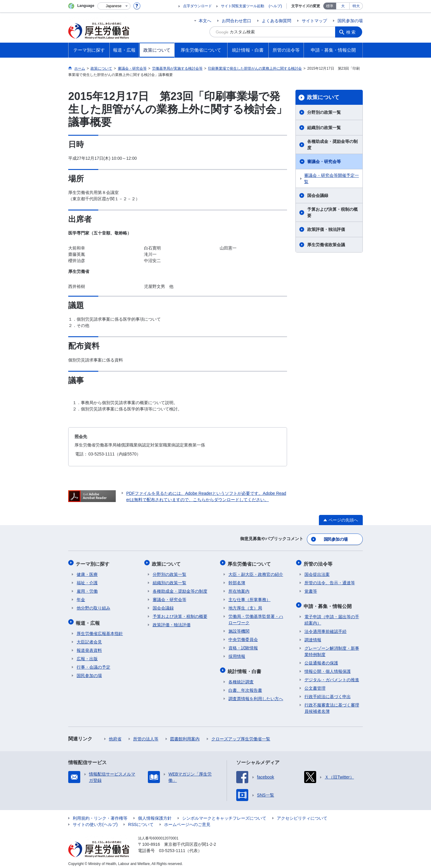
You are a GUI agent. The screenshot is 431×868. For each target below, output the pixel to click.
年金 (81, 597)
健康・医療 (87, 572)
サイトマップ (314, 21)
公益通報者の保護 (321, 659)
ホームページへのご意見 (187, 821)
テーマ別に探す (93, 562)
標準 (330, 6)
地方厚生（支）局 (245, 606)
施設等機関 (239, 629)
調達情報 (313, 636)
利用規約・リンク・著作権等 (100, 815)
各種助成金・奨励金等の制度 (332, 145)
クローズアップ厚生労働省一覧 (241, 735)
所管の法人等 (146, 735)
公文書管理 (315, 685)
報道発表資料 (89, 647)
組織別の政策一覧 (324, 128)
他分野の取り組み (93, 606)
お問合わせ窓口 (237, 21)
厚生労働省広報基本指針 (100, 630)
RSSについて (141, 821)
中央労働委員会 (243, 637)
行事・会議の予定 (93, 664)
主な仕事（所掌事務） (249, 597)
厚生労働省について (250, 562)
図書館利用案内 (185, 735)
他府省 (115, 735)
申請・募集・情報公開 (329, 603)
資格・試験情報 (243, 646)
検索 (352, 32)
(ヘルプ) (275, 6)
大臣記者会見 (89, 638)
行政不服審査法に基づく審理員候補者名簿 (332, 705)
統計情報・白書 (245, 668)
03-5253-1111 (172, 847)
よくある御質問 (277, 21)
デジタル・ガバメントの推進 (332, 676)
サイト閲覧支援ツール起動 (243, 6)
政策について (323, 97)
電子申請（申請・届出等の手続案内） (332, 616)
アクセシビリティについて (302, 815)
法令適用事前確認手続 (326, 628)
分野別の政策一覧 (324, 112)
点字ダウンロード (197, 6)
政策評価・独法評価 (326, 229)
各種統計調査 (241, 678)
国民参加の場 (350, 21)
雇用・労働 (87, 589)
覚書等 (311, 589)
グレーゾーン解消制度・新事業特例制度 (332, 648)
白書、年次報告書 (245, 687)
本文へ (205, 21)
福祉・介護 (87, 581)
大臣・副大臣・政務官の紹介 (256, 572)
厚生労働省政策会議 (326, 245)
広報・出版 (87, 655)
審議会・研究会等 (324, 162)
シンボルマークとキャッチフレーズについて (224, 815)
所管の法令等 (319, 562)
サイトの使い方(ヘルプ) (95, 821)
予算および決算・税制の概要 (332, 212)
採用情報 (237, 654)
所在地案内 (239, 589)
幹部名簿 (237, 581)
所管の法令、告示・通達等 (330, 581)
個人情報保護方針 (155, 815)
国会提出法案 (317, 572)
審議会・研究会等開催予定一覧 (332, 178)
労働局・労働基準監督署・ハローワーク (256, 617)
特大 (356, 6)
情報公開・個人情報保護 (328, 668)
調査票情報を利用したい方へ (256, 695)
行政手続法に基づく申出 (328, 693)
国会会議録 (318, 195)
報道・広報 (89, 620)
